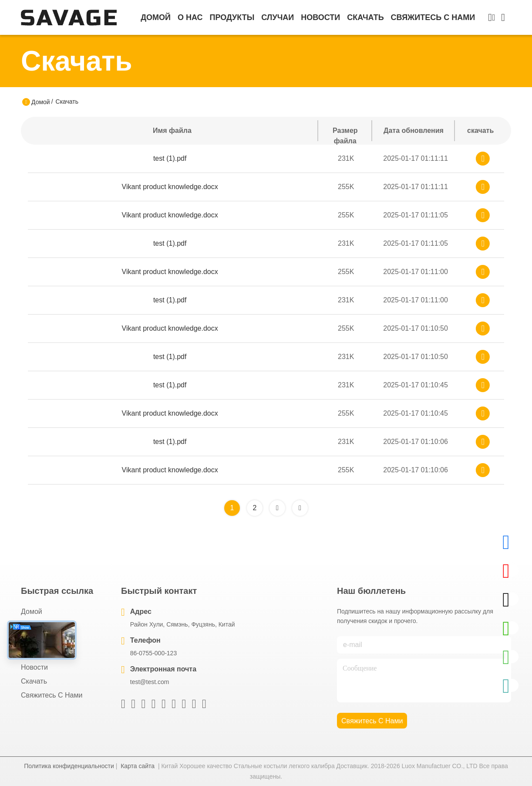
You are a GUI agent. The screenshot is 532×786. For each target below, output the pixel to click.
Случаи (278, 17)
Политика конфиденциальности (69, 766)
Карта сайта (138, 766)
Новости (320, 17)
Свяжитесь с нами (433, 17)
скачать (365, 17)
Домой (156, 17)
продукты (232, 17)
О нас (190, 17)
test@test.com (150, 682)
